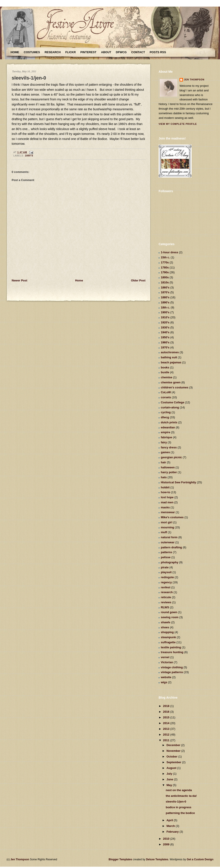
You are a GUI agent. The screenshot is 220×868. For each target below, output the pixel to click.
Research (53, 52)
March (171, 826)
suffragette (168, 642)
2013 (167, 729)
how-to (166, 492)
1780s (165, 267)
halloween (168, 467)
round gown (169, 612)
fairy (164, 442)
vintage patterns (172, 672)
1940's (165, 332)
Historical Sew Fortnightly (178, 482)
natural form (169, 537)
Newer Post (19, 280)
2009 (167, 844)
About (106, 52)
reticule (166, 597)
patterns (166, 552)
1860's (165, 287)
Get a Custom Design (200, 859)
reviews (166, 602)
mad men (167, 502)
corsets (166, 397)
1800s (165, 277)
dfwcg (165, 417)
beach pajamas (171, 362)
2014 (167, 723)
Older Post (138, 280)
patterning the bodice (180, 813)
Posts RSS (158, 52)
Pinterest (88, 52)
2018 (167, 706)
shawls (166, 622)
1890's (165, 302)
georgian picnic (171, 457)
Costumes (32, 52)
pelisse (166, 557)
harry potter (169, 472)
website (166, 677)
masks (165, 507)
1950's (165, 337)
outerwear (168, 542)
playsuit (166, 572)
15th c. (165, 257)
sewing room (170, 617)
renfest (166, 587)
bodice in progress (178, 807)
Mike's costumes (172, 517)
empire (166, 432)
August (172, 768)
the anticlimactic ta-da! (181, 796)
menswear (168, 512)
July (170, 774)
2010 (167, 839)
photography (170, 562)
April (170, 820)
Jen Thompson (194, 80)
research (167, 592)
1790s (165, 272)
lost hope (167, 497)
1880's (29, 156)
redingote (167, 577)
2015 (167, 717)
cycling (166, 412)
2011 (167, 740)
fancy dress (169, 447)
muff (164, 532)
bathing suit (169, 357)
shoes (165, 627)
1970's (165, 347)
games (165, 452)
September (174, 762)
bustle (165, 372)
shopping (167, 632)
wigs (164, 682)
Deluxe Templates (157, 859)
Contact (138, 52)
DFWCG (121, 52)
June (170, 779)
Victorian (167, 662)
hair (163, 462)
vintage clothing (172, 667)
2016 (167, 712)
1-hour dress (170, 252)
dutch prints (169, 422)
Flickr (71, 52)
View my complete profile (178, 124)
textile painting (171, 647)
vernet (165, 657)
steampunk (168, 637)
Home (15, 52)
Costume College (172, 402)
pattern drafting (171, 547)
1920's (165, 322)
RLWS (165, 607)
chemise (167, 377)
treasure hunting (172, 652)
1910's (165, 317)
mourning (167, 527)
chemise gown (171, 382)
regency (166, 582)
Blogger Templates (120, 859)
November (174, 751)
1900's (165, 312)
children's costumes (175, 387)
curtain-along (170, 407)
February (173, 832)
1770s (165, 262)
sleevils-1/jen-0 (29, 78)
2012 (167, 735)
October (172, 757)
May (170, 785)
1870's (165, 292)
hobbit (165, 487)
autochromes (170, 352)
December (174, 745)
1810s (165, 282)
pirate (165, 567)
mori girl (167, 522)
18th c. (165, 307)
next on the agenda (179, 790)
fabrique (166, 437)
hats (164, 477)
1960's (165, 342)
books (165, 367)
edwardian (168, 427)
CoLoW (166, 392)
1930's (165, 327)
